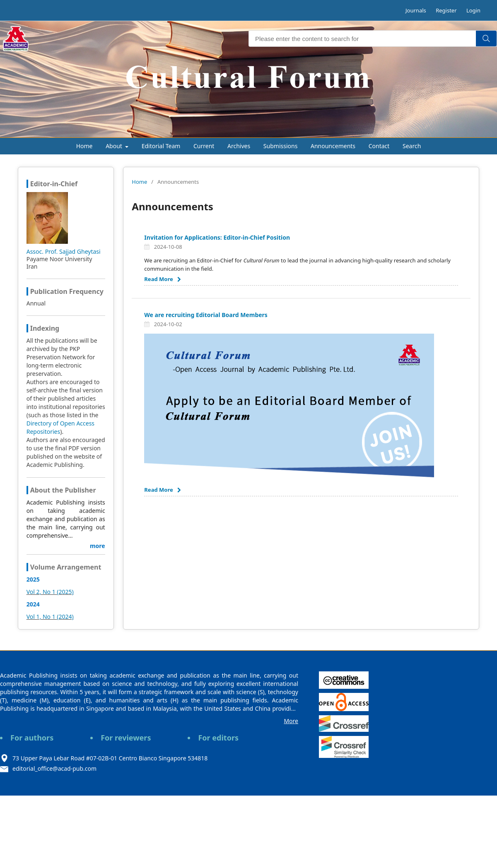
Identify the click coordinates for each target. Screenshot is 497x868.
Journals (416, 10)
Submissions (281, 146)
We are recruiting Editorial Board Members (206, 315)
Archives (239, 146)
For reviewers (126, 738)
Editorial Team (161, 146)
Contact (379, 146)
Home (84, 146)
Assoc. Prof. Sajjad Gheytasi (64, 251)
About (115, 146)
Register (446, 10)
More (291, 721)
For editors (218, 738)
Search (412, 146)
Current (204, 146)
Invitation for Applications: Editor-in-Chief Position (217, 237)
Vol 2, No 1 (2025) (50, 592)
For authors (32, 738)
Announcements (333, 146)
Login (473, 10)
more (98, 546)
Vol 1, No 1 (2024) (50, 617)
